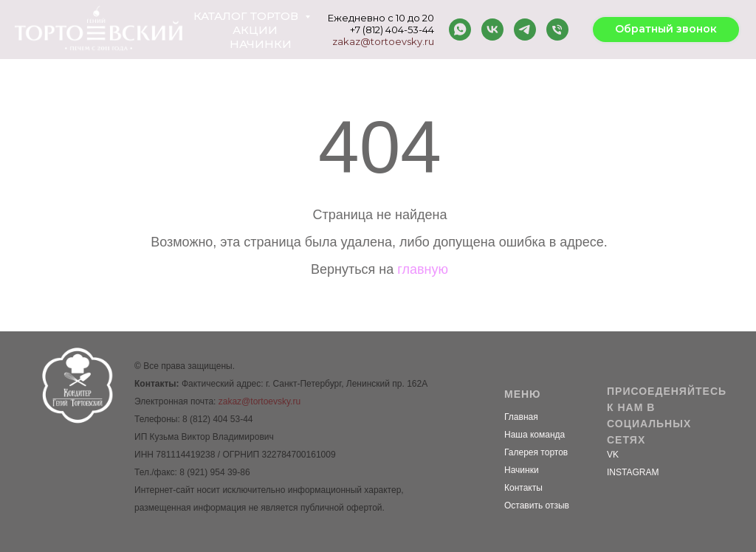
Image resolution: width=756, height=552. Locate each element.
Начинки (261, 44)
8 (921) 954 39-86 (214, 472)
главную (423, 269)
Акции (255, 30)
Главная (521, 417)
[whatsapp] (460, 30)
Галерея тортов (536, 452)
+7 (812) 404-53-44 (392, 30)
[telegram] (525, 30)
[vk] (492, 30)
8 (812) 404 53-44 (217, 419)
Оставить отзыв (537, 506)
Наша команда (535, 435)
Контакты (523, 488)
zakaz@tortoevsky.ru (383, 41)
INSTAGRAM (633, 472)
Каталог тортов (247, 16)
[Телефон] (557, 30)
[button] (666, 30)
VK (613, 455)
